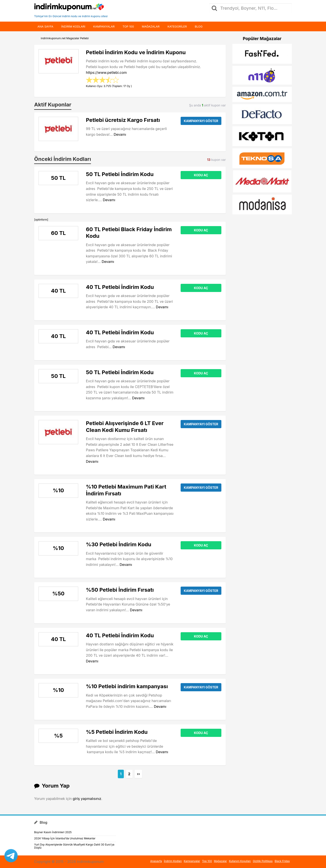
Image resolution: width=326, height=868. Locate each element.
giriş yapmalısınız (87, 799)
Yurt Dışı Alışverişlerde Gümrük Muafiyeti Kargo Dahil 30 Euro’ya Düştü (74, 846)
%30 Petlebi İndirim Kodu (119, 544)
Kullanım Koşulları (240, 861)
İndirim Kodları (173, 861)
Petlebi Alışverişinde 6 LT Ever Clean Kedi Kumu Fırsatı (125, 427)
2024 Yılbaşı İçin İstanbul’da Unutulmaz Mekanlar (65, 838)
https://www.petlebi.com (106, 72)
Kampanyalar (104, 26)
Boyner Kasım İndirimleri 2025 (53, 832)
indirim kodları (73, 26)
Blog (199, 26)
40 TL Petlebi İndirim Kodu (120, 287)
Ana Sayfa (45, 26)
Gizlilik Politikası (263, 861)
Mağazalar (151, 26)
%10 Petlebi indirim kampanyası (127, 686)
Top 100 (128, 26)
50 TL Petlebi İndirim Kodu (120, 174)
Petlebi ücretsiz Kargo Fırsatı (123, 120)
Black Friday (282, 861)
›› (138, 774)
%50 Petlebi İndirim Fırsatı (120, 590)
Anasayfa (156, 861)
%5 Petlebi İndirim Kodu (117, 732)
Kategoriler (177, 26)
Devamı (120, 134)
